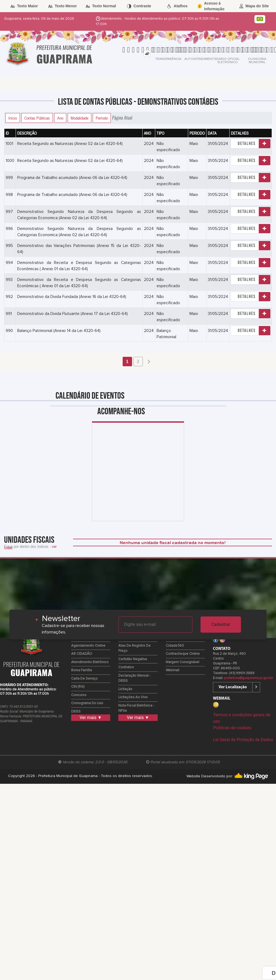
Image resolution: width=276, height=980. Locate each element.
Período (102, 118)
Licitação (125, 689)
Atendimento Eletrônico (90, 662)
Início (13, 118)
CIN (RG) (78, 687)
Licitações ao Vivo (133, 697)
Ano (60, 118)
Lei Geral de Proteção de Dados (243, 740)
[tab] (147, 54)
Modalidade (80, 118)
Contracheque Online (183, 654)
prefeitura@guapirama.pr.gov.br (249, 678)
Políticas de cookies (232, 728)
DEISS (76, 712)
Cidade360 (175, 646)
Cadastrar (221, 624)
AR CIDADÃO (82, 654)
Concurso (79, 695)
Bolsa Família (82, 670)
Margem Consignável (182, 662)
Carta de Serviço (84, 679)
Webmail (172, 670)
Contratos (126, 667)
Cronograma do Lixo (87, 703)
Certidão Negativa (133, 659)
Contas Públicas (37, 118)
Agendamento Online (88, 646)
